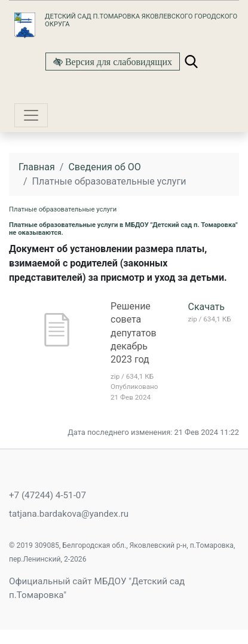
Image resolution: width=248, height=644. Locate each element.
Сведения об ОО (104, 167)
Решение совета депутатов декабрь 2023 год (134, 333)
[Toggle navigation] (31, 115)
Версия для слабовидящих (117, 62)
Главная (37, 167)
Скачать (206, 307)
